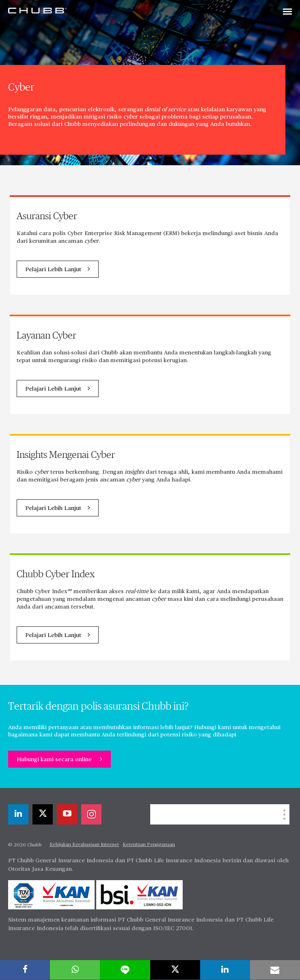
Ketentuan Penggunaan (149, 845)
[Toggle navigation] (287, 12)
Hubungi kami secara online (55, 760)
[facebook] (25, 970)
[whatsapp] (75, 970)
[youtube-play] (67, 814)
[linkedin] (18, 814)
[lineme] (125, 970)
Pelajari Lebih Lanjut (53, 270)
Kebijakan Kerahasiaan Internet (84, 845)
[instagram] (91, 814)
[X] (43, 814)
